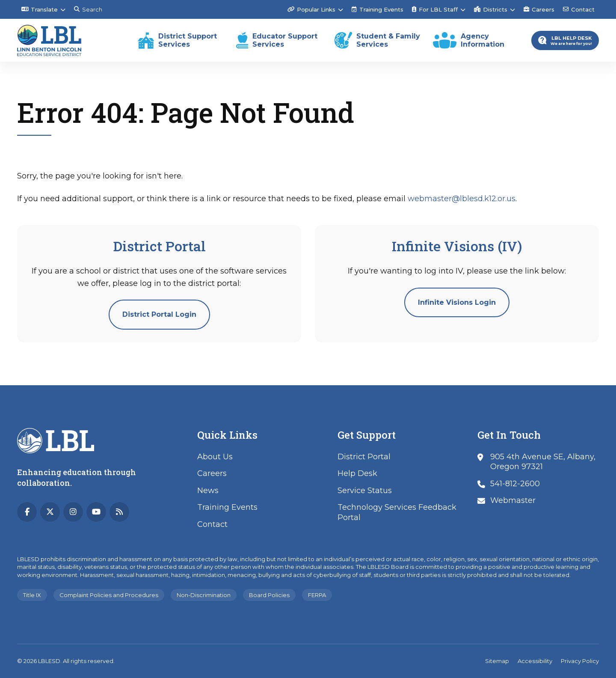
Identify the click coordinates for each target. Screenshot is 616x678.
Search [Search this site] (88, 9)
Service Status (365, 491)
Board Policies (269, 595)
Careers (539, 9)
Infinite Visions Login (457, 302)
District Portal (364, 457)
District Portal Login (159, 314)
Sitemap (497, 661)
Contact (579, 9)
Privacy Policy (580, 661)
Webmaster (513, 500)
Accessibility (535, 661)
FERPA (317, 595)
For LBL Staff (435, 9)
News (208, 491)
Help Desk (357, 473)
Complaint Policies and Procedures (109, 595)
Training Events (378, 9)
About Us (215, 457)
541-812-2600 (515, 484)
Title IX (32, 595)
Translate (40, 9)
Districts (491, 9)
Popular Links (311, 9)
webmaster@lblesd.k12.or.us (462, 199)
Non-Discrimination (204, 595)
